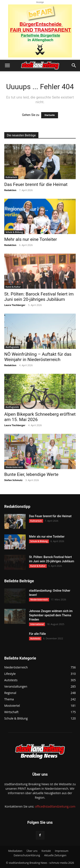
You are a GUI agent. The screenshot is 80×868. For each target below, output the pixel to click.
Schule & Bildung (14, 232)
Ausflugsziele (12, 347)
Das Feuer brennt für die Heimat (36, 184)
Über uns (32, 851)
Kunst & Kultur (13, 287)
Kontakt (46, 851)
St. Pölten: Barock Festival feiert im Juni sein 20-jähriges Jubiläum (39, 297)
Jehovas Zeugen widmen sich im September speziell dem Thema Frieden (51, 615)
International (37, 624)
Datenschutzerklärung (27, 855)
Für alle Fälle (37, 634)
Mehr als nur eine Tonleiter (31, 239)
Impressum (62, 851)
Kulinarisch (11, 177)
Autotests (35, 638)
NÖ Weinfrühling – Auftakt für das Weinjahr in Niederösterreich (38, 357)
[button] (7, 66)
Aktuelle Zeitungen (55, 855)
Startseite (50, 115)
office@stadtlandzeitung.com (55, 806)
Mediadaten (15, 851)
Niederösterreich (14, 467)
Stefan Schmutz (13, 480)
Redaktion (10, 190)
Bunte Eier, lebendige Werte (31, 474)
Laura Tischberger (15, 305)
